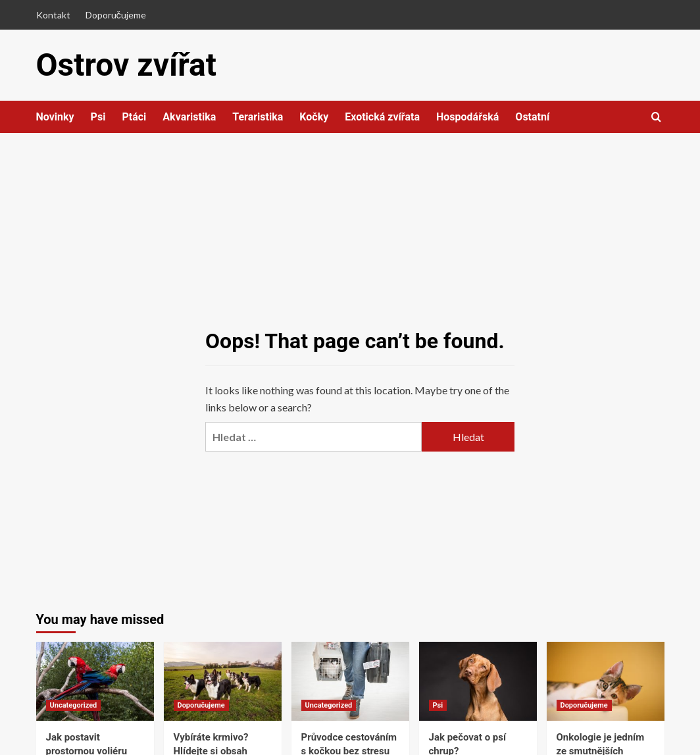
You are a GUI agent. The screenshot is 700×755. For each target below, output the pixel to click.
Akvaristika (189, 117)
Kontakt (53, 15)
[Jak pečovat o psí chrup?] (478, 681)
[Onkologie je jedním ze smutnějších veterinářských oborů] (606, 681)
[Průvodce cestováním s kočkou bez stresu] (350, 681)
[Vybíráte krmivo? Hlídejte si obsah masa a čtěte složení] (223, 681)
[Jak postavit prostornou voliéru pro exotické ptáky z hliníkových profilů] (95, 681)
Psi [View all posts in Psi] (438, 705)
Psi (98, 117)
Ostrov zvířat (126, 65)
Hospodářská (467, 117)
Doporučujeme (116, 15)
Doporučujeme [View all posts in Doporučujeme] (201, 705)
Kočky (314, 117)
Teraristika (258, 117)
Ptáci (134, 117)
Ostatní (532, 117)
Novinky (55, 117)
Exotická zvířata (382, 117)
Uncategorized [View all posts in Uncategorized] (74, 705)
